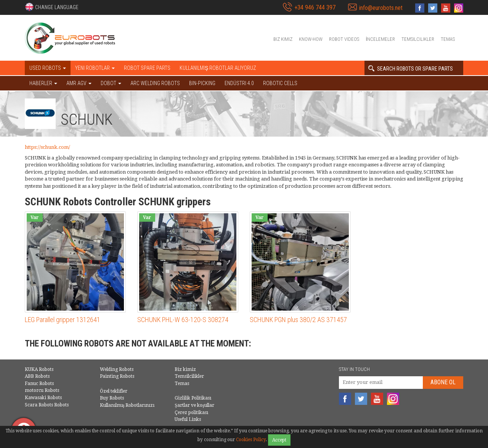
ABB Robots (37, 376)
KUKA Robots (39, 369)
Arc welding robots (155, 83)
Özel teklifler (114, 391)
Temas (448, 39)
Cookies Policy (251, 440)
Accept (279, 440)
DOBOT (111, 83)
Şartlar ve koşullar (194, 405)
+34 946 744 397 (315, 7)
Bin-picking (202, 83)
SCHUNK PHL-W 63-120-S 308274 (183, 320)
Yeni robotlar (95, 68)
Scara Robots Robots (47, 405)
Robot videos (344, 39)
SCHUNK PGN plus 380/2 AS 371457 (298, 320)
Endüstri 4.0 (239, 83)
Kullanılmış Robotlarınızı (127, 405)
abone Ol (443, 382)
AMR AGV (79, 83)
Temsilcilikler (418, 39)
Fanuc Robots (39, 384)
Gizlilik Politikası (193, 398)
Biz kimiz (283, 39)
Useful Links (188, 419)
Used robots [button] (48, 68)
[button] (52, 7)
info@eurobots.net (381, 8)
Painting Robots (117, 376)
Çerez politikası (191, 413)
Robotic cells (280, 83)
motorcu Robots (42, 390)
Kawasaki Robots (43, 398)
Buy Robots (112, 398)
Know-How (311, 39)
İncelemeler (380, 39)
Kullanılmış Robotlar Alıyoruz (218, 68)
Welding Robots (117, 369)
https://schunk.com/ (47, 147)
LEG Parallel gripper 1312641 (63, 320)
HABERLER (43, 83)
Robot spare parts (147, 68)
